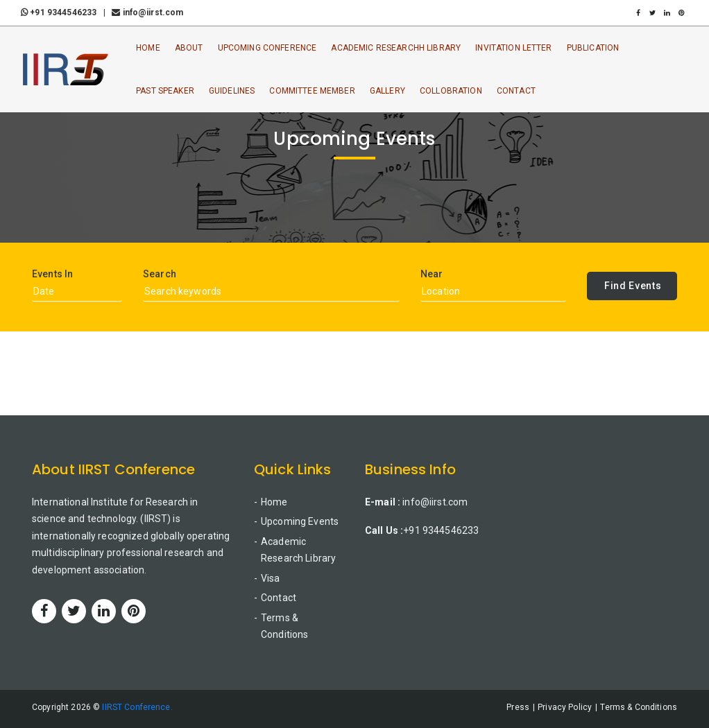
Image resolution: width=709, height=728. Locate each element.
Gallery (387, 91)
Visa (271, 578)
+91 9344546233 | (65, 12)
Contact (516, 91)
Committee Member (312, 91)
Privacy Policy (565, 707)
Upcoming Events (300, 521)
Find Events (633, 286)
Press (518, 707)
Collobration (451, 91)
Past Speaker (165, 91)
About (189, 48)
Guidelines (232, 91)
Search (160, 274)
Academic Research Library (298, 550)
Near (432, 274)
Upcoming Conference (267, 48)
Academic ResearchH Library (396, 48)
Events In (52, 274)
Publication (593, 48)
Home (148, 48)
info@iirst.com (147, 12)
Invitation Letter (513, 48)
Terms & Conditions (284, 626)
